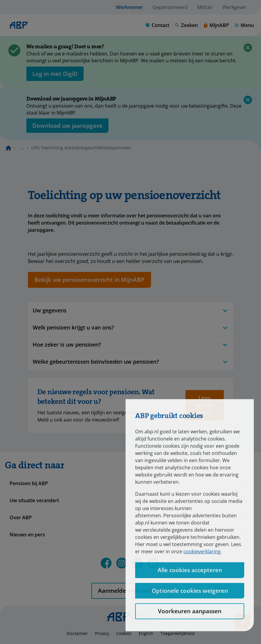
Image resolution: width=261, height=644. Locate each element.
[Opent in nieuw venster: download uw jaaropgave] (67, 126)
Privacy (102, 633)
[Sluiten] (248, 48)
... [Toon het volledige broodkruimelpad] (22, 148)
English (146, 633)
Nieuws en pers (27, 535)
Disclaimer (77, 633)
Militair (205, 7)
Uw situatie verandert (34, 500)
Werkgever (234, 7)
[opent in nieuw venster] (55, 74)
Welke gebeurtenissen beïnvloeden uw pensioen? (131, 362)
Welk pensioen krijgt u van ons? (131, 328)
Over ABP (21, 517)
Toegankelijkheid (178, 633)
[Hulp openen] (241, 624)
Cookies (124, 633)
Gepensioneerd (170, 7)
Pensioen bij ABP (29, 483)
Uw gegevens (131, 310)
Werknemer (129, 7)
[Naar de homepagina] (8, 148)
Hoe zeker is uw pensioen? (131, 345)
